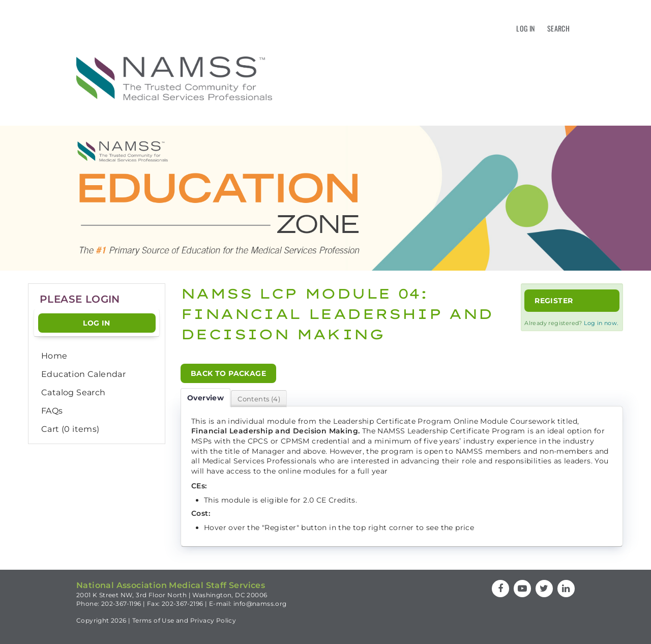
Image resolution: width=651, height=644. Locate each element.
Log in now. (601, 323)
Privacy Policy (213, 620)
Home (54, 356)
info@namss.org (260, 604)
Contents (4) (259, 399)
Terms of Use (153, 620)
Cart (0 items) (70, 429)
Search (558, 28)
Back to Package (228, 373)
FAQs (52, 411)
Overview (205, 398)
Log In (525, 28)
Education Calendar (83, 374)
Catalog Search (73, 392)
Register (554, 301)
